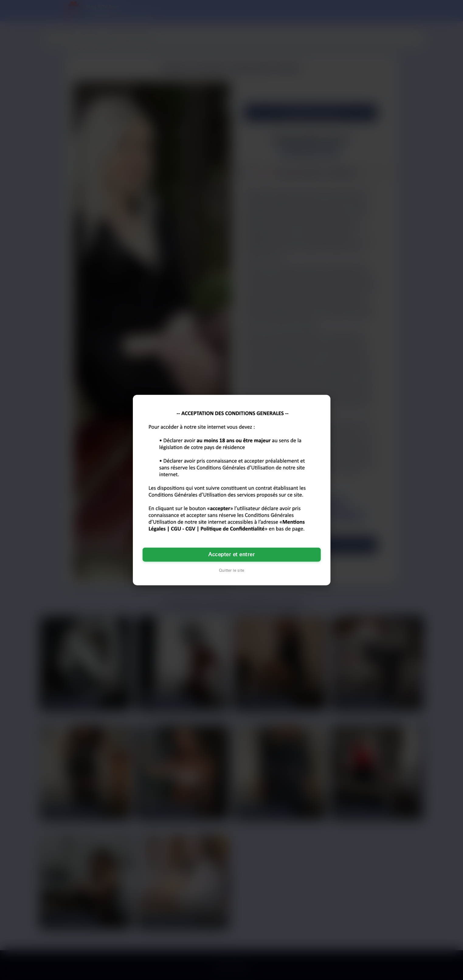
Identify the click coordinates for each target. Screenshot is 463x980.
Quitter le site (231, 570)
